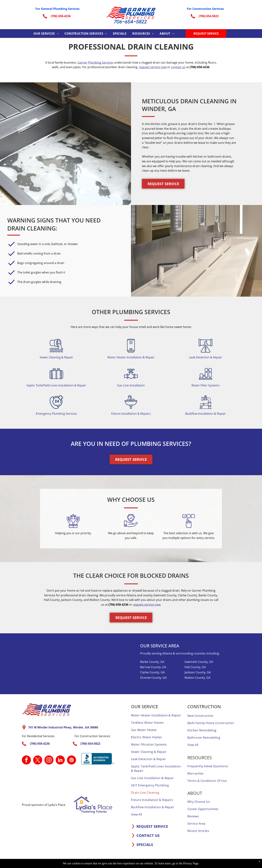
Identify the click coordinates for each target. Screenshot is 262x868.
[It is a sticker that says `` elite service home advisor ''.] (93, 780)
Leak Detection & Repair (206, 357)
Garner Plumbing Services (95, 62)
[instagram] (49, 760)
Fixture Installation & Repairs (131, 414)
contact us (178, 67)
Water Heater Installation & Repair (131, 357)
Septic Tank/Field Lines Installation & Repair (56, 385)
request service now (153, 67)
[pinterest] (72, 760)
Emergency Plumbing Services (56, 414)
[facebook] (26, 760)
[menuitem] (46, 34)
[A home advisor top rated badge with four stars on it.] (33, 780)
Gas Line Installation (131, 385)
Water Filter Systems (206, 385)
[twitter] (38, 760)
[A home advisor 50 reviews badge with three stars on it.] (73, 780)
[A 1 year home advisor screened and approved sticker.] (53, 780)
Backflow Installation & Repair (206, 414)
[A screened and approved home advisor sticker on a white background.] (112, 780)
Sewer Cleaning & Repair (56, 357)
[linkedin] (60, 760)
